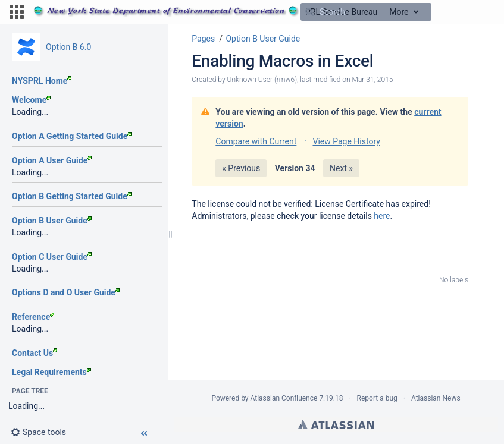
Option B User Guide (52, 221)
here (382, 216)
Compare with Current (256, 141)
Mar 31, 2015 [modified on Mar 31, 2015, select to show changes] (373, 80)
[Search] (309, 12)
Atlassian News (436, 398)
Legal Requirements (51, 372)
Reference (33, 317)
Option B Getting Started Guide (72, 196)
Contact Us (35, 353)
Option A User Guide (52, 160)
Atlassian (336, 424)
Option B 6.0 (68, 47)
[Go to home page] (205, 12)
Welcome (31, 100)
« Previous (241, 168)
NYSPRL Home (42, 81)
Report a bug (377, 398)
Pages (203, 39)
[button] (17, 12)
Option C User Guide (52, 257)
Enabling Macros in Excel (282, 61)
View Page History (346, 141)
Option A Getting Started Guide (72, 136)
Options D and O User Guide (66, 292)
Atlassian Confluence (284, 398)
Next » (341, 168)
